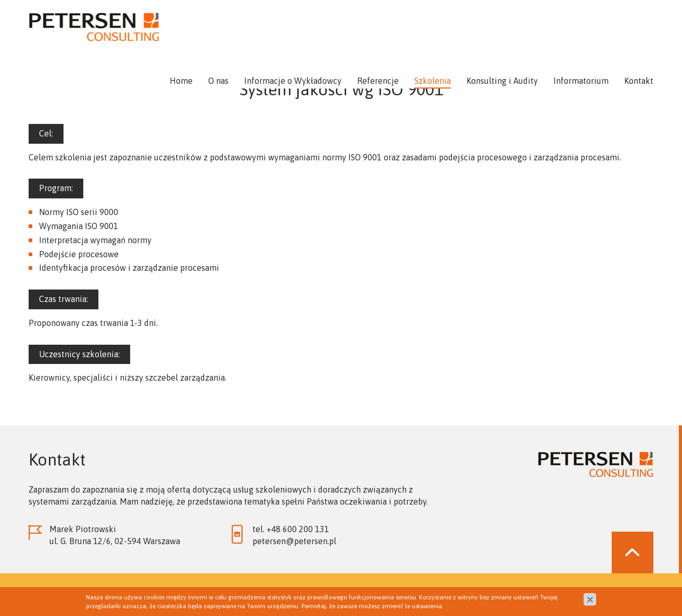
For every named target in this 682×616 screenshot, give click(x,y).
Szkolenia (433, 81)
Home (181, 81)
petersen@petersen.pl (294, 541)
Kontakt (639, 81)
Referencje (378, 81)
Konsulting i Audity (502, 81)
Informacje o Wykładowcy (293, 81)
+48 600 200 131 (298, 529)
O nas (218, 81)
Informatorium (581, 81)
